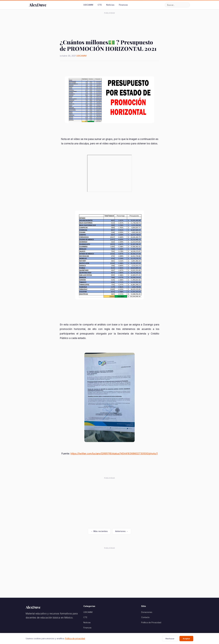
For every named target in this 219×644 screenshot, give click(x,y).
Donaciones (147, 612)
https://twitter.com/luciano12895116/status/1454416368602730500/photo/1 (114, 454)
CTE (100, 5)
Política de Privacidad (151, 622)
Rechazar (170, 639)
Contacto (145, 617)
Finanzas (123, 5)
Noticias (110, 5)
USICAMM (88, 5)
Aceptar (186, 639)
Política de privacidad (75, 638)
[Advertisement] (109, 21)
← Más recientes (99, 531)
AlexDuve (38, 5)
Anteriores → (122, 531)
